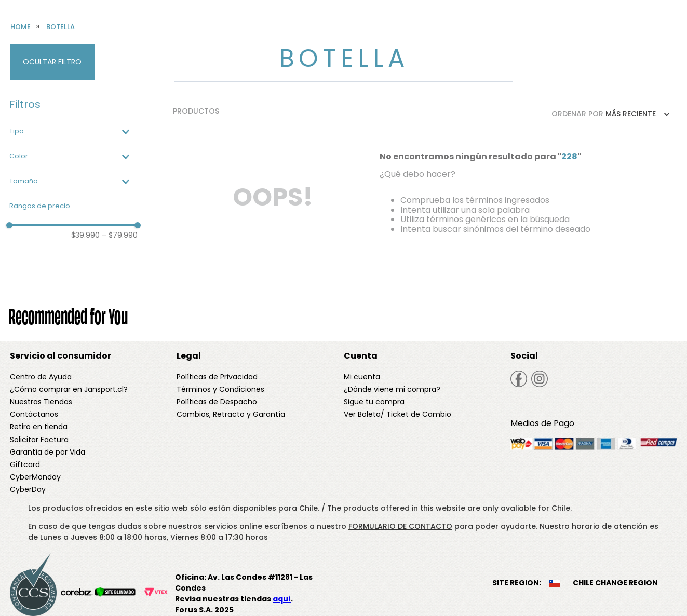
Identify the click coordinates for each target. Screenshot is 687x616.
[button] (73, 132)
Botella (60, 27)
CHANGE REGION (627, 583)
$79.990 (120, 235)
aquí (282, 599)
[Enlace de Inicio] (21, 27)
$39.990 (85, 235)
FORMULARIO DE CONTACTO (400, 526)
